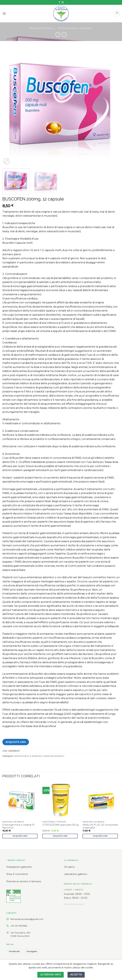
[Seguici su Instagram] (63, 2)
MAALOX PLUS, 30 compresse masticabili (100, 826)
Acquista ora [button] (20, 836)
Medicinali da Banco (42, 28)
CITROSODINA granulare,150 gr (61, 825)
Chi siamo (69, 867)
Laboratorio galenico (76, 874)
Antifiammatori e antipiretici (75, 28)
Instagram (32, 951)
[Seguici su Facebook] (59, 2)
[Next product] (58, 35)
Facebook (14, 951)
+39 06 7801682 (19, 926)
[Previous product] (64, 35)
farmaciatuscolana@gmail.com (27, 919)
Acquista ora (16, 742)
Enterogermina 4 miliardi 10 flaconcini (18, 826)
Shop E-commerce (17, 874)
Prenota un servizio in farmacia (24, 881)
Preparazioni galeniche (19, 867)
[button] (4, 13)
